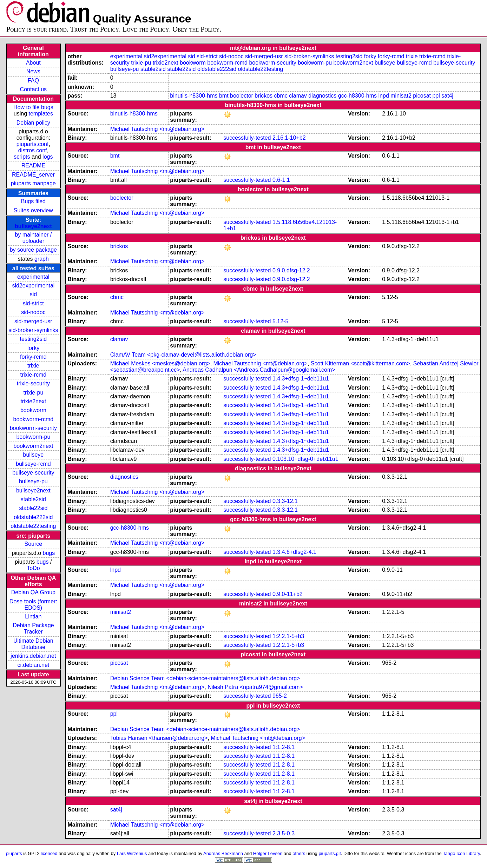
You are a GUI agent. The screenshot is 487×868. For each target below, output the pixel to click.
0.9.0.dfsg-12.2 (291, 270)
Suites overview (33, 210)
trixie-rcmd (34, 375)
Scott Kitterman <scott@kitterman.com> (360, 363)
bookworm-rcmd (34, 419)
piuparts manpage (33, 183)
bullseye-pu (33, 481)
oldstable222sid (33, 517)
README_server (33, 175)
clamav (298, 96)
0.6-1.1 (281, 180)
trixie (33, 366)
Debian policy (33, 123)
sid (33, 294)
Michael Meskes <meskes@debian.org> (160, 363)
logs (48, 157)
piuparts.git (330, 853)
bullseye (34, 455)
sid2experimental (33, 286)
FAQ (33, 81)
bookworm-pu (33, 437)
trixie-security (33, 383)
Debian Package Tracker (33, 628)
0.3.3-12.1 (285, 501)
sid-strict (33, 303)
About (33, 63)
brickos (264, 96)
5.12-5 (280, 321)
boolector (242, 96)
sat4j (447, 96)
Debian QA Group (33, 592)
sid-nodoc (33, 312)
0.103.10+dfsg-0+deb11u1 (305, 459)
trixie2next (33, 401)
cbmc (281, 96)
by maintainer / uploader (33, 238)
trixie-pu (33, 393)
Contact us (33, 89)
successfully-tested (247, 138)
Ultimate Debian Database (33, 644)
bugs (49, 553)
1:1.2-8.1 (284, 747)
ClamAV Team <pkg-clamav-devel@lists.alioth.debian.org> (183, 355)
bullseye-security (33, 473)
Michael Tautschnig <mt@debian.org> (157, 129)
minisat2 (401, 96)
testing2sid (34, 339)
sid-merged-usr (33, 321)
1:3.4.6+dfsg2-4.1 (294, 552)
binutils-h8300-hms (194, 96)
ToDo (33, 568)
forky (34, 348)
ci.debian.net (33, 665)
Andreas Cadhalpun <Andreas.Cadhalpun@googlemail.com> (259, 370)
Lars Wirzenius (132, 853)
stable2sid (33, 499)
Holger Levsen (268, 853)
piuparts (14, 853)
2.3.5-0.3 (284, 833)
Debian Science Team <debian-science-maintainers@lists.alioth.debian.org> (205, 678)
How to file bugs (33, 107)
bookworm (33, 410)
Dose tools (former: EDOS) (33, 605)
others (299, 853)
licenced (49, 853)
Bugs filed (33, 201)
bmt (224, 96)
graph (42, 259)
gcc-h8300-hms (357, 96)
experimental (33, 277)
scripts (22, 157)
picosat (422, 96)
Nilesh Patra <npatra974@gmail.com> (255, 687)
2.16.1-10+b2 (289, 138)
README (33, 165)
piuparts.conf (33, 144)
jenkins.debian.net (33, 656)
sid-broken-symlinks (33, 330)
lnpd (384, 96)
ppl (436, 96)
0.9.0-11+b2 (288, 594)
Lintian (33, 617)
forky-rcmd (33, 357)
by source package (33, 250)
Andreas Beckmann (223, 853)
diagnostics (322, 96)
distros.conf (33, 150)
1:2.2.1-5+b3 (288, 636)
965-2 (280, 696)
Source (34, 544)
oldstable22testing (33, 526)
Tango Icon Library (461, 853)
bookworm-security (33, 428)
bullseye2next (33, 226)
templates (41, 114)
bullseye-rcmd (33, 464)
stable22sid (33, 508)
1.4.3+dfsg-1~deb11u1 (301, 379)
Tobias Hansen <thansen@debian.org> (159, 738)
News (33, 71)
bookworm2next (33, 446)
